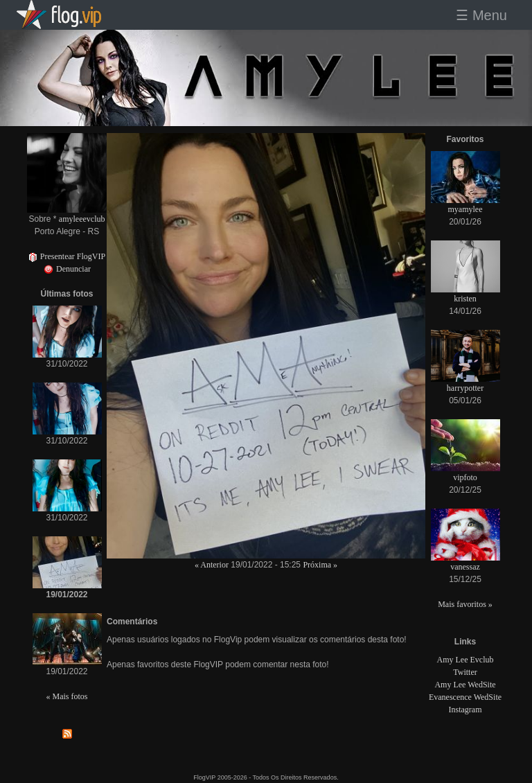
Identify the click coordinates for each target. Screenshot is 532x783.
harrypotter (465, 388)
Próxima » (320, 565)
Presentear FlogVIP (67, 256)
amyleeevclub (82, 219)
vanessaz (465, 567)
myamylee (465, 209)
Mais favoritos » (465, 604)
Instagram (465, 710)
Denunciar (67, 269)
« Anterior (212, 565)
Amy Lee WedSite (465, 685)
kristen (465, 299)
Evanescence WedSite (465, 697)
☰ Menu (481, 15)
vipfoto (465, 477)
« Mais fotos (67, 696)
